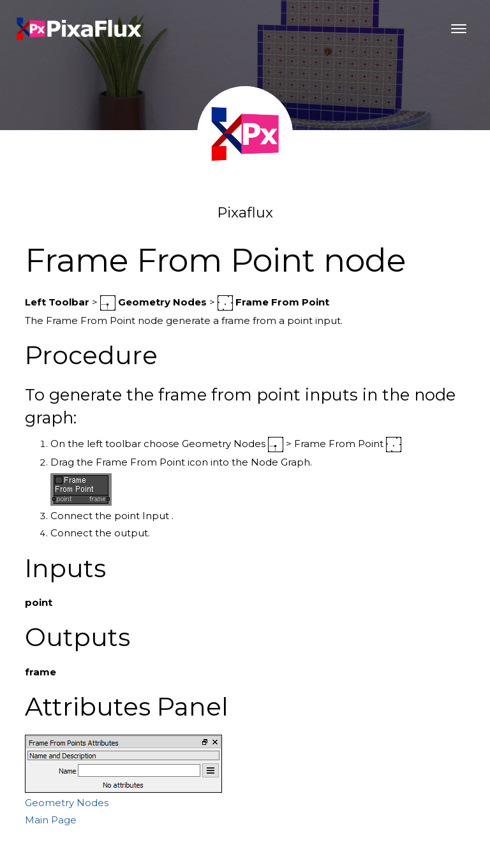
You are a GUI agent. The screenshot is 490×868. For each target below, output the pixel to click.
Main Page (51, 820)
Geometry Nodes (67, 803)
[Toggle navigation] (459, 29)
